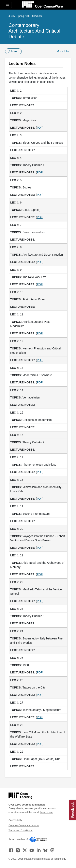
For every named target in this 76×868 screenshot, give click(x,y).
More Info (63, 51)
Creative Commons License (24, 825)
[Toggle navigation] (7, 5)
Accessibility (15, 820)
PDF (40, 128)
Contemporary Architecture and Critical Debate (34, 31)
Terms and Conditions (20, 831)
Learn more (46, 812)
